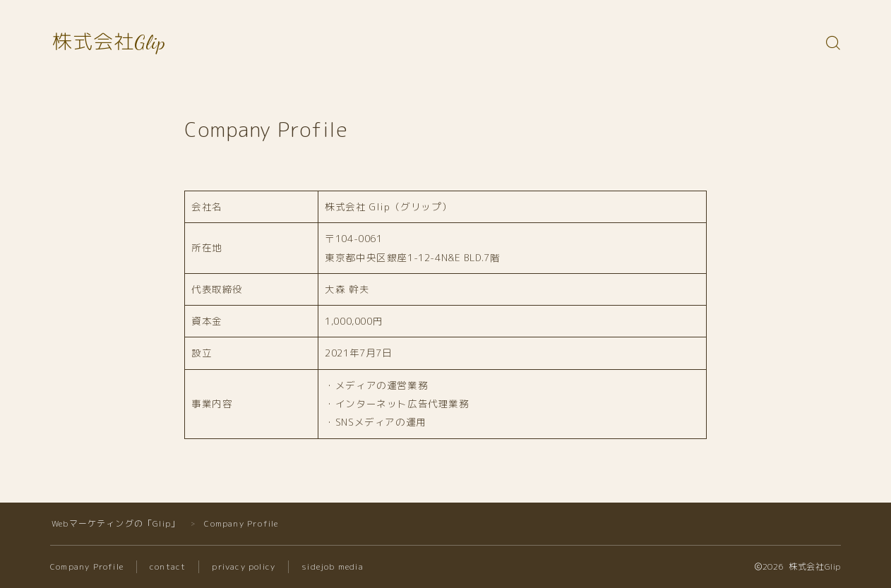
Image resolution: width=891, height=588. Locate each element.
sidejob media (334, 566)
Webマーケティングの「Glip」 (116, 523)
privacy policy (245, 566)
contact (168, 566)
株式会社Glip (109, 43)
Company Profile (87, 566)
